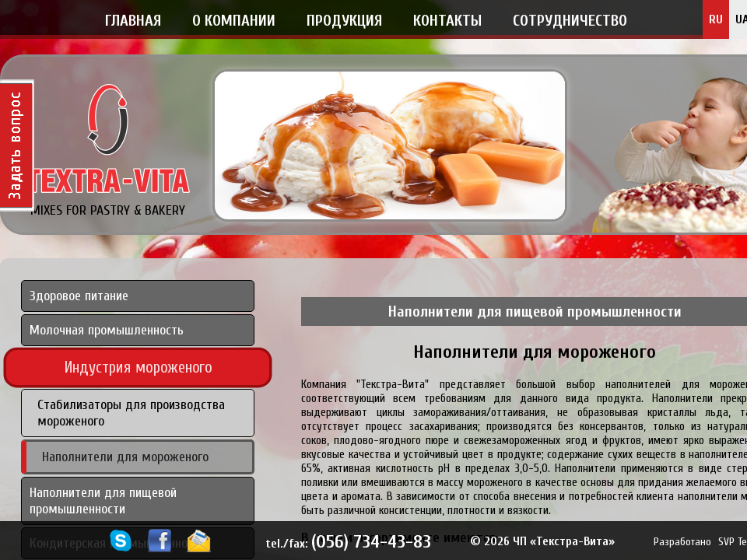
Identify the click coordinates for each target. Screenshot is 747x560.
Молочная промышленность (107, 330)
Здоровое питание (79, 296)
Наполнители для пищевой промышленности (103, 501)
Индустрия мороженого (138, 369)
